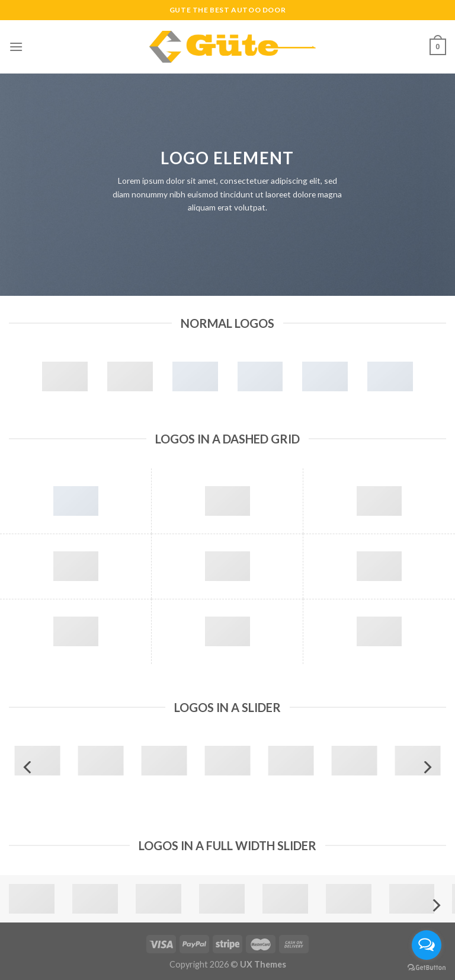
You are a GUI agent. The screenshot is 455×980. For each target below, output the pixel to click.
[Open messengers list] (427, 945)
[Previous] (28, 767)
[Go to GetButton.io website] (427, 968)
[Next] (427, 767)
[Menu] (16, 47)
